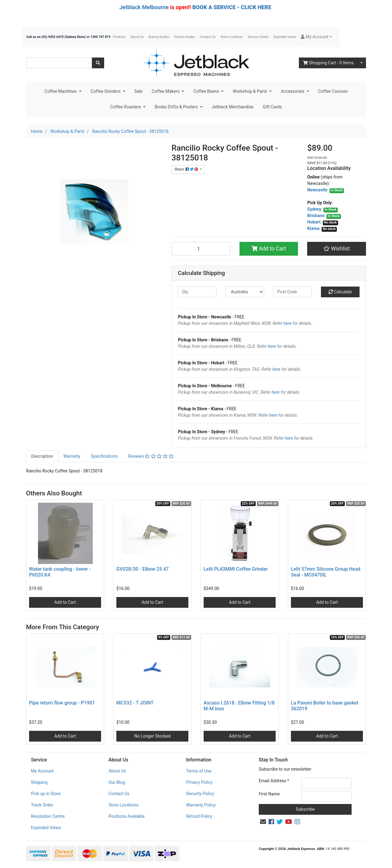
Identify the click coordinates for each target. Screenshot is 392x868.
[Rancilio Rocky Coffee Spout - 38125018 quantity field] (201, 249)
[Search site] (98, 63)
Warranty (72, 456)
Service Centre (258, 37)
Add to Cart (269, 249)
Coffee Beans (207, 91)
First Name (269, 794)
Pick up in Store (46, 794)
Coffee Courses (333, 91)
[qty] (197, 292)
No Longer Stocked (152, 736)
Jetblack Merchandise (233, 107)
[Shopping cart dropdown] (362, 63)
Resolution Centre (48, 816)
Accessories (293, 91)
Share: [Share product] (187, 169)
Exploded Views (285, 37)
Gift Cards (272, 107)
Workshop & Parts (250, 91)
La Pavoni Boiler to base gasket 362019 (325, 706)
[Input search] (59, 63)
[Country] (245, 292)
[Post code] (292, 292)
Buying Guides (159, 37)
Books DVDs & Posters (177, 107)
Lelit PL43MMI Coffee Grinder (236, 569)
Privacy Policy (199, 782)
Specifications (104, 456)
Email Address (274, 781)
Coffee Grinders (106, 91)
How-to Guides (185, 37)
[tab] (42, 456)
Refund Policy (199, 816)
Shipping (39, 782)
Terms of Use (199, 771)
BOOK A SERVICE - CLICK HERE (232, 7)
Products (119, 37)
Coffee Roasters (126, 107)
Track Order (42, 805)
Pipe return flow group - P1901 (62, 703)
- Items (328, 63)
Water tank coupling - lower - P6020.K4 (60, 572)
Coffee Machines (61, 91)
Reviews (151, 456)
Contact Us (208, 37)
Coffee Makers (166, 91)
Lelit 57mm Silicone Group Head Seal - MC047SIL (326, 572)
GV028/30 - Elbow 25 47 (143, 569)
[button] (316, 37)
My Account (42, 771)
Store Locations (232, 37)
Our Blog (117, 782)
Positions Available (126, 816)
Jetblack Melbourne (144, 7)
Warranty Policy (201, 805)
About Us (137, 37)
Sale (139, 91)
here (288, 323)
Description (42, 456)
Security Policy (200, 794)
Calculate (340, 292)
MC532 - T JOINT (135, 703)
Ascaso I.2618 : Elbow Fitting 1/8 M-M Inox (239, 706)
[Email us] (263, 822)
